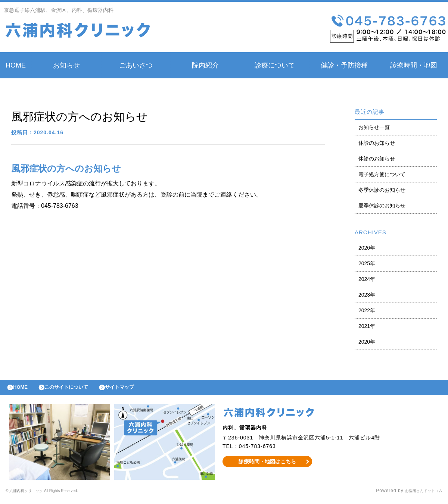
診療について (275, 65)
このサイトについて (76, 389)
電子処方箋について (382, 174)
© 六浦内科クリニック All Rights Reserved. (55, 495)
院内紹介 (205, 65)
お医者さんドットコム (418, 495)
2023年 (367, 295)
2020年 (367, 342)
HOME (16, 65)
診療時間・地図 (414, 65)
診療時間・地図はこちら (267, 465)
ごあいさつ (136, 65)
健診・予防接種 (344, 65)
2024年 (367, 279)
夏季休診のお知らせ (382, 206)
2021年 (367, 326)
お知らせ (66, 65)
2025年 (367, 263)
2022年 (367, 310)
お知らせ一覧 (374, 127)
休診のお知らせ (377, 143)
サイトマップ (137, 389)
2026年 (367, 248)
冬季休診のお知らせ (382, 190)
